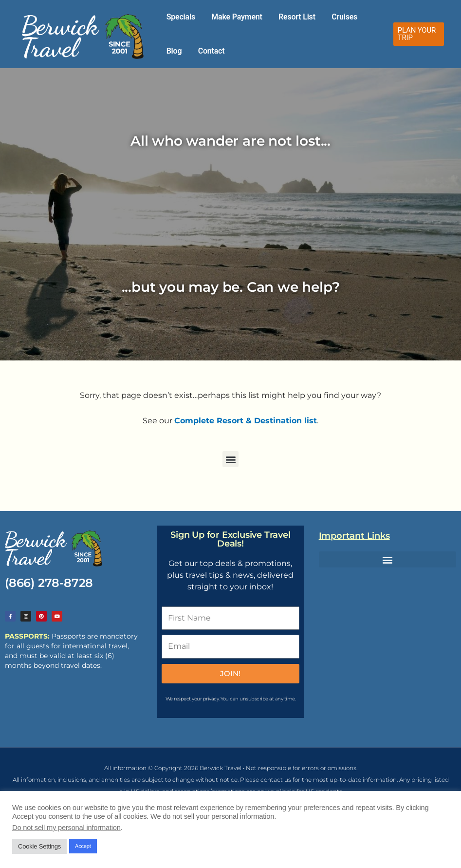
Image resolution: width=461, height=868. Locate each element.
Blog (352, 17)
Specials (177, 17)
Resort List (281, 17)
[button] (415, 34)
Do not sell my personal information (66, 828)
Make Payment (227, 17)
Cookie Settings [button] (39, 846)
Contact (176, 51)
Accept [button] (83, 846)
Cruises (322, 17)
